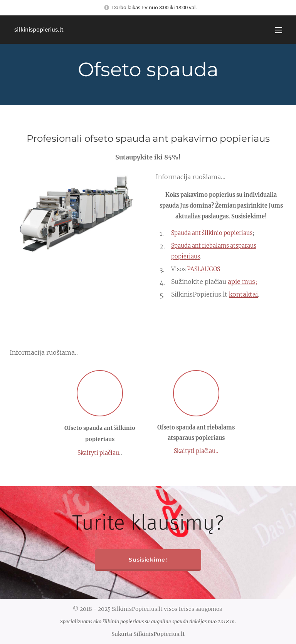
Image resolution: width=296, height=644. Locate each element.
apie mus (241, 282)
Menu (279, 30)
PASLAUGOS (203, 269)
